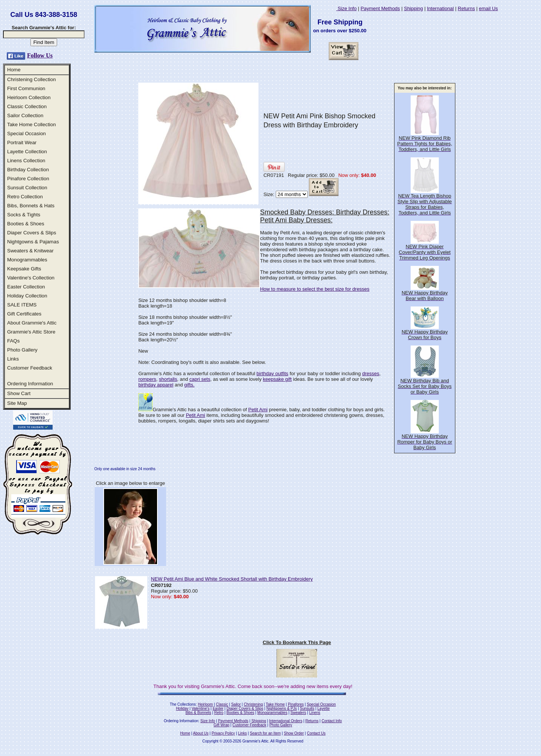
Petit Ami (258, 410)
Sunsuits (307, 708)
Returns (467, 8)
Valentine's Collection (31, 278)
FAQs (13, 341)
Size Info (346, 8)
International (440, 8)
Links (13, 359)
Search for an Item (265, 733)
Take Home (275, 704)
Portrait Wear (22, 143)
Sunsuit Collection (27, 188)
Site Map (17, 403)
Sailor (236, 704)
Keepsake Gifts (24, 269)
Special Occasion (26, 134)
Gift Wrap (222, 725)
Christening (253, 704)
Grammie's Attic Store (31, 332)
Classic (222, 704)
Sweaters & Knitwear (30, 251)
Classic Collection (27, 106)
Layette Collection (27, 152)
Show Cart (19, 393)
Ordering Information (30, 384)
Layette (324, 708)
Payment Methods (380, 8)
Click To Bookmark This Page (297, 642)
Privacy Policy (223, 733)
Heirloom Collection (29, 97)
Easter (218, 708)
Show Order (294, 733)
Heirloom (206, 704)
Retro (219, 713)
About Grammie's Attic (32, 323)
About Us (201, 733)
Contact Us (316, 733)
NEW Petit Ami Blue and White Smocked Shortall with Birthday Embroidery (232, 579)
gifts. (189, 385)
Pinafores (296, 704)
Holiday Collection (27, 296)
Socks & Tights (24, 215)
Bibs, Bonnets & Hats (31, 206)
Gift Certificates (24, 314)
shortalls (168, 379)
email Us (489, 8)
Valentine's (201, 708)
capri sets (200, 379)
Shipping (413, 8)
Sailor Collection (25, 115)
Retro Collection (25, 197)
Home (14, 70)
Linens (315, 713)
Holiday (182, 708)
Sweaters (298, 713)
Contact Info (332, 721)
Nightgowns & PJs (282, 708)
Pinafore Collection (28, 179)
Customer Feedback (30, 368)
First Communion (26, 88)
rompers (147, 379)
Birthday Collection (28, 170)
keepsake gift (277, 379)
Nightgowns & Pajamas (33, 242)
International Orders (286, 721)
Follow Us (40, 55)
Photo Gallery (22, 350)
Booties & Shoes (26, 224)
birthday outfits (273, 373)
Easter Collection (26, 287)
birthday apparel (156, 385)
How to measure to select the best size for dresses (315, 289)
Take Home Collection (32, 124)
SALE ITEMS (22, 305)
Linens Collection (26, 161)
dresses (371, 373)
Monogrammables (27, 260)
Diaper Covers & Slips (32, 233)
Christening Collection (32, 79)
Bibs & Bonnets (198, 713)
